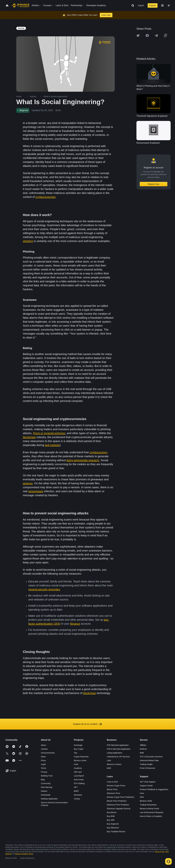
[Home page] (21, 5)
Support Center (146, 786)
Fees (142, 793)
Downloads (46, 795)
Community (46, 783)
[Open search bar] (132, 5)
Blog (43, 780)
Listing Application (115, 753)
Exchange (78, 745)
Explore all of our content (88, 724)
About (43, 745)
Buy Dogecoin (113, 824)
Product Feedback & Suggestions (154, 789)
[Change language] (162, 5)
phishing (28, 241)
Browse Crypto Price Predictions (121, 797)
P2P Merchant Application (118, 745)
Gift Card (78, 772)
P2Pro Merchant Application (119, 749)
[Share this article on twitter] (138, 36)
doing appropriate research (83, 460)
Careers (44, 749)
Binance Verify (146, 801)
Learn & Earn (113, 782)
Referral (143, 749)
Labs (109, 760)
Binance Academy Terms (24, 854)
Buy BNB (111, 816)
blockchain (29, 437)
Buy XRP (111, 820)
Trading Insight (146, 764)
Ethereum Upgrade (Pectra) (119, 809)
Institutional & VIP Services (118, 757)
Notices (44, 791)
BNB (142, 753)
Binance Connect (114, 764)
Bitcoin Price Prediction (117, 801)
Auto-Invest (79, 780)
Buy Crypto (79, 749)
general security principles (44, 589)
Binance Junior (80, 760)
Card (76, 764)
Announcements (48, 753)
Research (78, 795)
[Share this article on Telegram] (156, 36)
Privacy (44, 772)
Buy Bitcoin (112, 812)
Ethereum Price (113, 793)
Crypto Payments (81, 757)
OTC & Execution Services (151, 757)
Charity (77, 799)
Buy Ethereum (113, 828)
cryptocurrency (99, 452)
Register (153, 5)
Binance (75, 624)
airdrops (28, 483)
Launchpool (79, 776)
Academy (78, 768)
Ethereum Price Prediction (118, 805)
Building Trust (47, 776)
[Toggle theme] (169, 5)
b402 (109, 768)
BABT (76, 791)
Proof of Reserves (148, 768)
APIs (142, 797)
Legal (43, 764)
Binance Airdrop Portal (149, 809)
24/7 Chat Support (148, 782)
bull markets (52, 445)
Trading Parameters (148, 805)
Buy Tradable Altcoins (116, 832)
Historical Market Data (149, 760)
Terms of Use (160, 852)
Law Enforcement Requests (152, 812)
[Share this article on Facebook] (147, 36)
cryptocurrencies (45, 197)
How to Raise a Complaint (151, 816)
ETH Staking (79, 783)
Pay (75, 753)
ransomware (36, 491)
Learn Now (106, 15)
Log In (141, 5)
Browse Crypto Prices (116, 786)
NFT (76, 787)
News (43, 757)
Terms (43, 768)
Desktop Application (49, 799)
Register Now (154, 184)
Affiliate (143, 745)
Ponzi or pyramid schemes (49, 433)
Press (43, 760)
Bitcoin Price (112, 789)
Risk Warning (47, 787)
